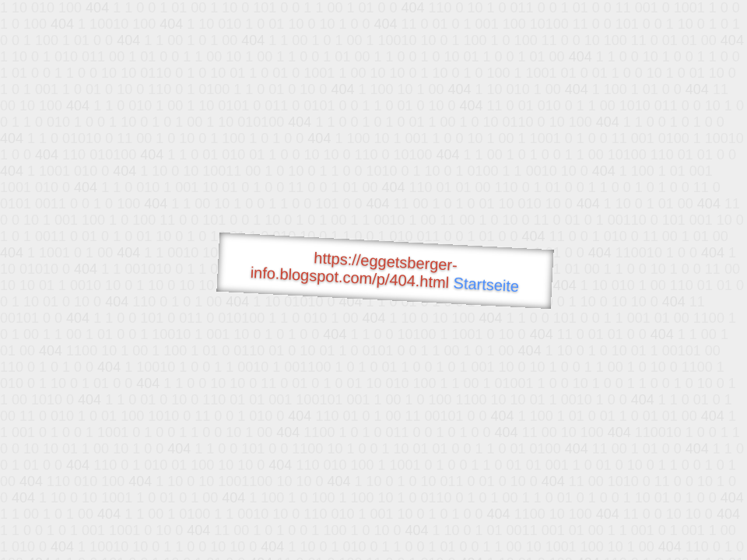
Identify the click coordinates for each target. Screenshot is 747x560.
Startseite (486, 285)
